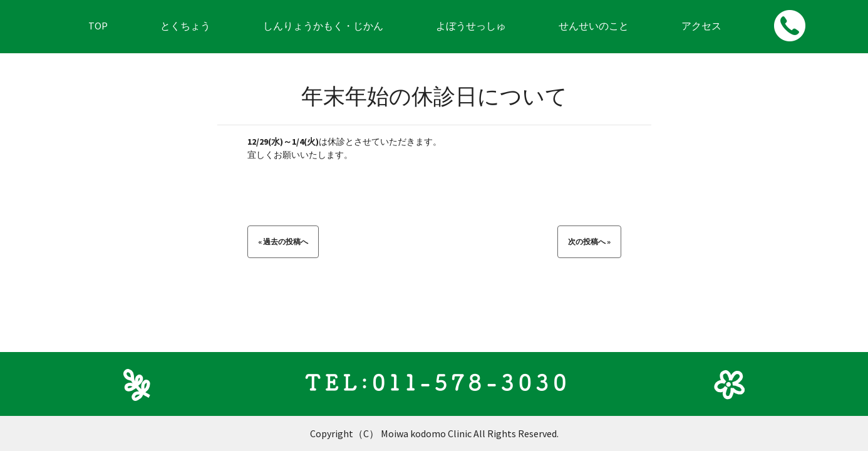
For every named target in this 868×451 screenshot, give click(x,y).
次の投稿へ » (589, 241)
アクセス (701, 26)
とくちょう (185, 26)
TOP (98, 26)
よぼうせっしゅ (471, 26)
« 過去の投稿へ (283, 241)
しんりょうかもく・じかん (323, 26)
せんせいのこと (594, 26)
